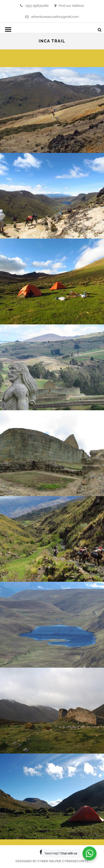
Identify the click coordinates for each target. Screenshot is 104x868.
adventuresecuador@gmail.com (52, 17)
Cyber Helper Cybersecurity (63, 861)
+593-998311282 (34, 6)
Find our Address (69, 6)
